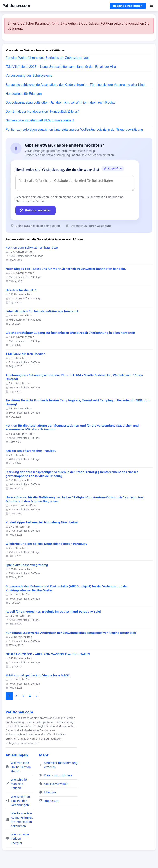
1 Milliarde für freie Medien (25, 354)
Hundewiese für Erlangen (24, 94)
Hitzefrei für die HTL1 (21, 290)
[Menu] (151, 6)
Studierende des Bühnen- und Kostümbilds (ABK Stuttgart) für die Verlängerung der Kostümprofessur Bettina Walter (67, 588)
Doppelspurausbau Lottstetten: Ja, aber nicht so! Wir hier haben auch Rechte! (61, 103)
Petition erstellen (36, 210)
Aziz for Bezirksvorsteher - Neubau (31, 451)
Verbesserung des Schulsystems (29, 76)
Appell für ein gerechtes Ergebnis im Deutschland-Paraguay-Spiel (53, 611)
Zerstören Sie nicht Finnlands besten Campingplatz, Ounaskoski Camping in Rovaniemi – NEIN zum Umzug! (78, 402)
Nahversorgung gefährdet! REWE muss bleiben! (40, 120)
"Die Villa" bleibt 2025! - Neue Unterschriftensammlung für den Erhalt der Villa (61, 67)
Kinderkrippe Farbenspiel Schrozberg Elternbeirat (42, 522)
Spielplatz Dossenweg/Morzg (27, 565)
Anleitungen (17, 755)
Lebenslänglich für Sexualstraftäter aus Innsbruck (42, 311)
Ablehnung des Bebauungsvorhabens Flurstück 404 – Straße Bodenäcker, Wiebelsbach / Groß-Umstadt (74, 377)
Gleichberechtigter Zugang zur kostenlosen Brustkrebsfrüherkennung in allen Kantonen (70, 333)
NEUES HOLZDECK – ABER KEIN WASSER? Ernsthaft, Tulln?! (48, 654)
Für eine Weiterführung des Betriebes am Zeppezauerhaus (47, 58)
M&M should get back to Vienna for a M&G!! (38, 675)
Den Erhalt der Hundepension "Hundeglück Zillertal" (42, 112)
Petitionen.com (16, 6)
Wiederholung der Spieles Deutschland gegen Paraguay (46, 544)
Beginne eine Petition (128, 6)
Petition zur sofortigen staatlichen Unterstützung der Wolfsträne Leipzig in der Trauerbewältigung (74, 129)
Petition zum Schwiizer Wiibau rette (32, 247)
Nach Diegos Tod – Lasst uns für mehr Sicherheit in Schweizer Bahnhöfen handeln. (66, 269)
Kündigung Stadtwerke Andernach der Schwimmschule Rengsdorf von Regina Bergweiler (71, 633)
